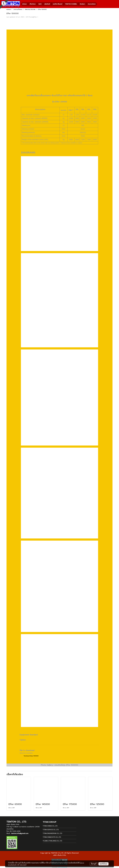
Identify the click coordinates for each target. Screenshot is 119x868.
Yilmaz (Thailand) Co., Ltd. (53, 841)
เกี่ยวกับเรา (33, 4)
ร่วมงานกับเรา (92, 4)
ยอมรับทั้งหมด (103, 864)
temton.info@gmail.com (20, 833)
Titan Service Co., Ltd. (51, 830)
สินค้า (40, 4)
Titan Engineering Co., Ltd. (53, 833)
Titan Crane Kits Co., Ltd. (52, 837)
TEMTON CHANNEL (71, 4)
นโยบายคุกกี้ (23, 865)
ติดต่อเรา (82, 4)
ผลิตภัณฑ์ (47, 4)
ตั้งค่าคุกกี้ (94, 864)
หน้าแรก (24, 4)
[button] (99, 4)
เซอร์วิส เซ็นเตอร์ (58, 4)
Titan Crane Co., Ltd (50, 826)
